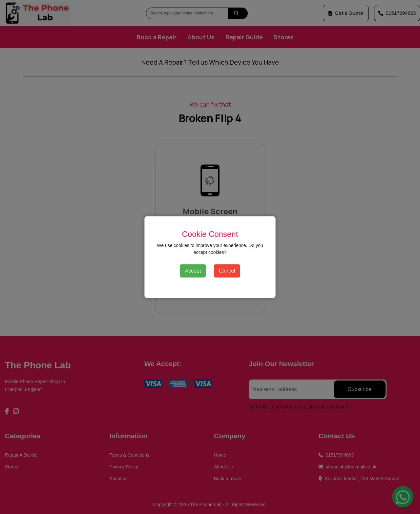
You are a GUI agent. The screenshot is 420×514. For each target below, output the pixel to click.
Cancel (227, 271)
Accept (193, 271)
